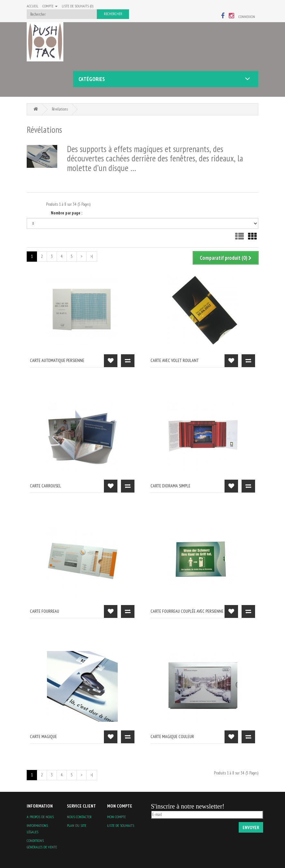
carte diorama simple (170, 486)
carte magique (43, 737)
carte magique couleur (172, 737)
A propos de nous (40, 817)
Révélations (60, 109)
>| (92, 256)
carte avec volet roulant (175, 360)
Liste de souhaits (121, 825)
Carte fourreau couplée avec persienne (187, 611)
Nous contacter (79, 817)
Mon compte (116, 817)
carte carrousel (46, 486)
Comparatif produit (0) (226, 258)
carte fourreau (45, 611)
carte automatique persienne (57, 360)
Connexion (247, 17)
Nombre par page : (67, 213)
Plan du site (77, 825)
